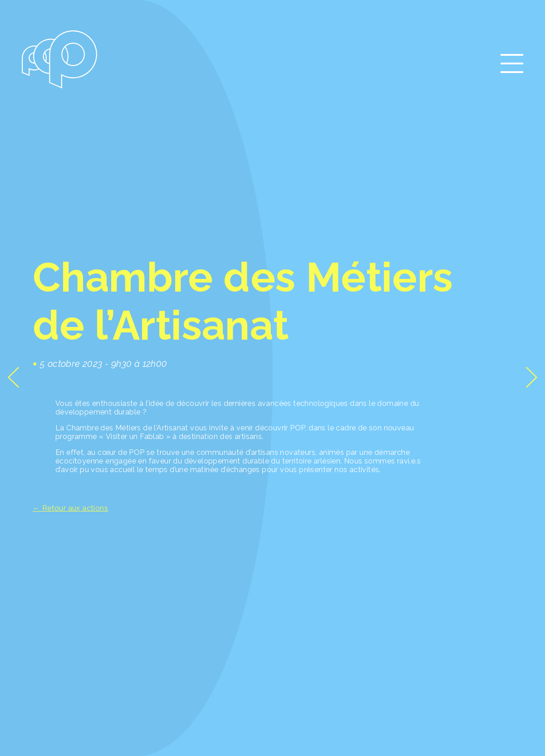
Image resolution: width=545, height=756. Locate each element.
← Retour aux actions (70, 508)
